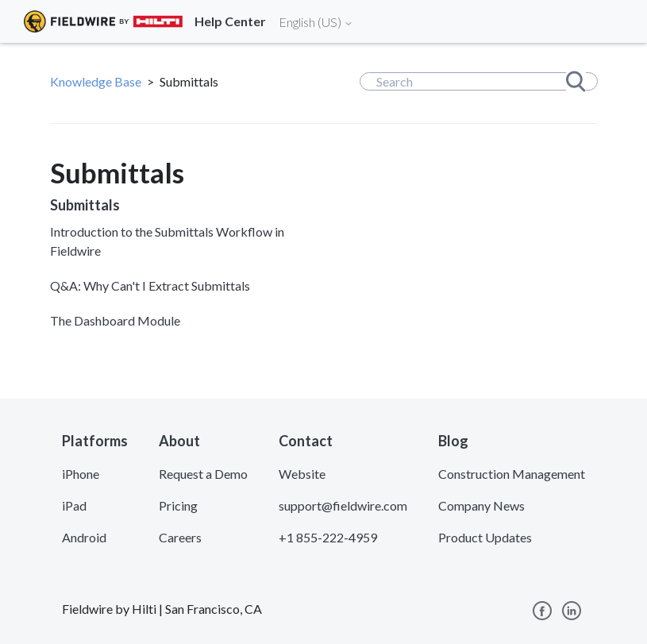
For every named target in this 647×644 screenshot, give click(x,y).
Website (302, 474)
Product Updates (485, 537)
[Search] (479, 81)
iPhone (81, 474)
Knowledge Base (96, 81)
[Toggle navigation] (615, 21)
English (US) (316, 22)
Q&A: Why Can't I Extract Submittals (150, 285)
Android (84, 537)
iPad (74, 505)
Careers (180, 537)
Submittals (85, 205)
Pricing (178, 505)
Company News (481, 505)
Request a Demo (203, 474)
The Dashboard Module (115, 320)
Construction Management (512, 474)
